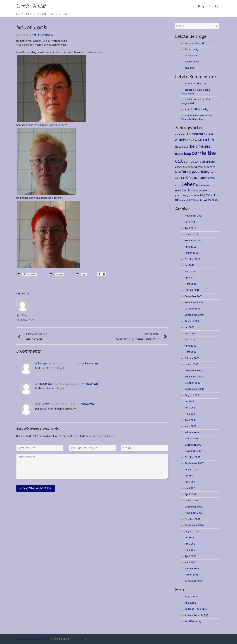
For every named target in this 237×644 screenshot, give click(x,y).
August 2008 (192, 395)
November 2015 (194, 216)
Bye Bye (190, 68)
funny (186, 172)
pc (209, 190)
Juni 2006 (190, 544)
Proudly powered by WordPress (33, 639)
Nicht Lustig (192, 49)
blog (188, 154)
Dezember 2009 (194, 296)
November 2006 (194, 513)
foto (212, 167)
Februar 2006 (192, 569)
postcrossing (182, 195)
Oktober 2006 (193, 519)
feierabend (190, 167)
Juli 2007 (190, 476)
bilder (179, 154)
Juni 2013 (190, 222)
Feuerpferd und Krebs (193, 119)
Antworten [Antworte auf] (91, 364)
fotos (178, 172)
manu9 (188, 84)
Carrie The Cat (31, 6)
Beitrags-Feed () (196, 609)
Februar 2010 (192, 290)
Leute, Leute (192, 62)
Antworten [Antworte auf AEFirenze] (87, 404)
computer (191, 162)
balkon (186, 147)
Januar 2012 (191, 234)
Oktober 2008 (193, 383)
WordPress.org (193, 621)
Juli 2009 (190, 327)
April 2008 (190, 420)
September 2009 (194, 315)
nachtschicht (184, 190)
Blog (201, 6)
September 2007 (194, 463)
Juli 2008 (190, 401)
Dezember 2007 (194, 445)
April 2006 (190, 556)
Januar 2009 (191, 364)
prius (191, 195)
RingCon (201, 84)
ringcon (205, 195)
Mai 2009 (190, 339)
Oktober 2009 (193, 309)
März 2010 (191, 284)
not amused (201, 191)
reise (197, 195)
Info (209, 6)
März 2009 (191, 352)
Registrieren (191, 597)
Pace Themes (78, 639)
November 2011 (194, 240)
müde (199, 140)
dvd (202, 162)
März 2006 (191, 562)
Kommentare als (196, 615)
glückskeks (185, 140)
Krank (212, 178)
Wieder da (191, 56)
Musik (207, 185)
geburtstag (201, 172)
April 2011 (190, 247)
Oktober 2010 (193, 259)
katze (203, 178)
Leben (189, 184)
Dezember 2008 (194, 371)
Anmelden (190, 603)
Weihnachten (197, 200)
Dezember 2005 (194, 581)
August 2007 (192, 470)
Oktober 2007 (193, 457)
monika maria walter (196, 115)
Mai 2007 (190, 488)
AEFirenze (43, 404)
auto (178, 147)
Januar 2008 (191, 439)
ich (32, 320)
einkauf (210, 162)
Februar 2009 (192, 358)
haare (24, 320)
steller (188, 90)
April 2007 (190, 494)
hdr (183, 178)
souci (188, 109)
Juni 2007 (190, 482)
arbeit (210, 140)
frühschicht (195, 134)
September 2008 (194, 389)
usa (188, 200)
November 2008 (194, 377)
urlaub (180, 200)
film (206, 167)
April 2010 (190, 278)
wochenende (211, 200)
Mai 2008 (190, 414)
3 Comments (43, 35)
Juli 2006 (190, 538)
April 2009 (190, 346)
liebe (200, 185)
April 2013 (190, 228)
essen (179, 167)
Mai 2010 (190, 272)
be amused (200, 146)
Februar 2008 (192, 432)
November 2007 (194, 451)
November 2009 (194, 302)
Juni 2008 (190, 408)
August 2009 (192, 321)
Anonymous (45, 364)
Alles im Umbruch (195, 43)
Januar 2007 (191, 500)
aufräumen (181, 134)
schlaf (214, 195)
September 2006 (194, 525)
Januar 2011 (191, 253)
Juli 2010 (190, 265)
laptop (178, 185)
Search (217, 26)
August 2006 (192, 531)
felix (200, 167)
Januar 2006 (191, 575)
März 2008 (191, 426)
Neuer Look (31, 28)
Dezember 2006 (194, 507)
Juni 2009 (190, 333)
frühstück (209, 134)
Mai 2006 (190, 550)
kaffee (195, 178)
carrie (25, 293)
